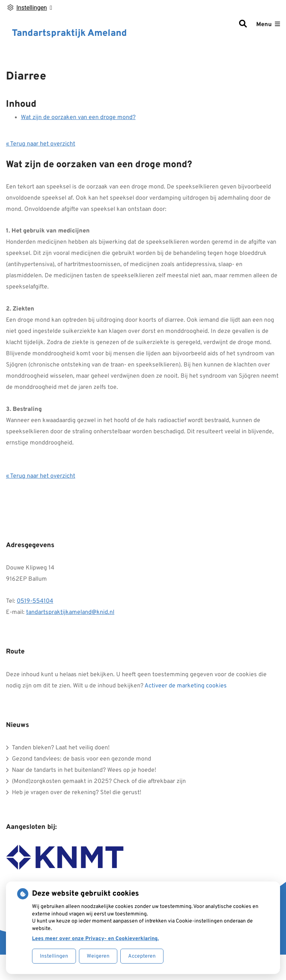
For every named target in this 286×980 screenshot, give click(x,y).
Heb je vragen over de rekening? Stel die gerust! (77, 793)
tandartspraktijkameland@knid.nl (70, 612)
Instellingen (54, 956)
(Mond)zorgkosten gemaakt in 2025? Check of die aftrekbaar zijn (99, 781)
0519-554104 (35, 601)
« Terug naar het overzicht (41, 144)
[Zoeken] (243, 25)
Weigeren (98, 956)
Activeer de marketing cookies (186, 686)
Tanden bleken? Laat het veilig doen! (61, 748)
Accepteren (142, 956)
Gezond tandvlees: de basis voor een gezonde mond (82, 759)
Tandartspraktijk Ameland (69, 34)
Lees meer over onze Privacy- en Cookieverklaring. (95, 939)
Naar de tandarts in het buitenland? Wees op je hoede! (84, 770)
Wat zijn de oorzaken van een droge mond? (78, 118)
